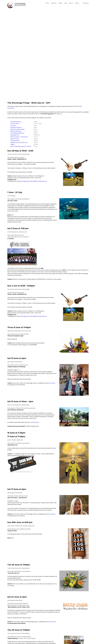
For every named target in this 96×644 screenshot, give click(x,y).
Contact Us (86, 3)
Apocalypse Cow (15, 135)
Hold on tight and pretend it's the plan (21, 146)
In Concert (13, 125)
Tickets (60, 3)
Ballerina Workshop (16, 131)
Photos (71, 3)
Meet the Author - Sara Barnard (19, 137)
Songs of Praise (15, 139)
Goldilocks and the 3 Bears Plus (19, 143)
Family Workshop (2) (16, 127)
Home (47, 3)
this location (52, 383)
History (77, 3)
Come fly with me (15, 141)
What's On (54, 3)
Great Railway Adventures (17, 133)
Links (66, 3)
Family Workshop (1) (16, 122)
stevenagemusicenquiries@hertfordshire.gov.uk (33, 181)
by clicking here (35, 422)
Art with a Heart (15, 124)
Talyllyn (12, 144)
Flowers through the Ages (17, 129)
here (61, 114)
